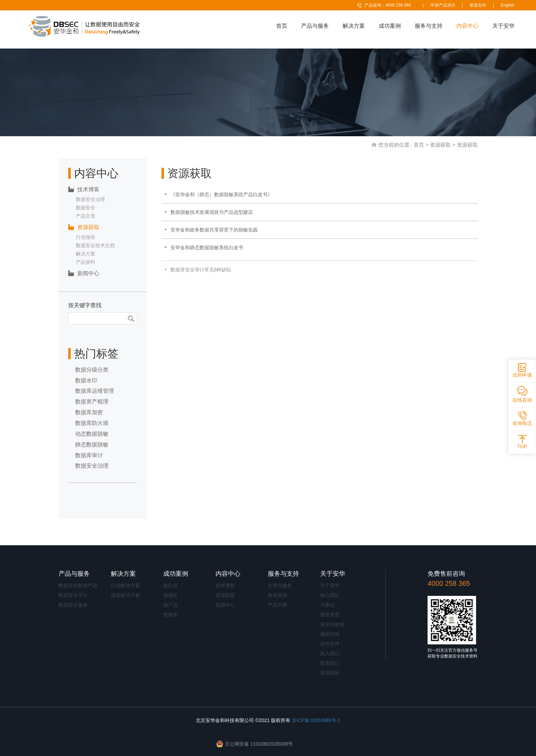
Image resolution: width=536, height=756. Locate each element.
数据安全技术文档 (95, 245)
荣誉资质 (330, 615)
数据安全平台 (73, 595)
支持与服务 (280, 585)
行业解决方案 (125, 585)
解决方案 (354, 26)
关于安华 (503, 26)
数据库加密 (89, 412)
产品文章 (86, 216)
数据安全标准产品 (78, 585)
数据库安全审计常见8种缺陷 (201, 274)
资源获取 (440, 145)
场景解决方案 (125, 595)
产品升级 (278, 605)
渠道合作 (478, 5)
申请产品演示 (443, 5)
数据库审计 (89, 455)
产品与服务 (315, 26)
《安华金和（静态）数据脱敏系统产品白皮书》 (221, 194)
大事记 (327, 605)
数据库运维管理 (95, 391)
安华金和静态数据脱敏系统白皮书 (207, 247)
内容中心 (467, 26)
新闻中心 (84, 273)
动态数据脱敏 (92, 434)
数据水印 (86, 380)
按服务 (170, 615)
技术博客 (84, 189)
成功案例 (390, 26)
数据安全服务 (73, 605)
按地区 (170, 595)
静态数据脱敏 (92, 445)
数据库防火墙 (92, 423)
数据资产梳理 (92, 402)
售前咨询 (278, 595)
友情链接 (330, 673)
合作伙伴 (330, 644)
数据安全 (86, 208)
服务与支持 (429, 26)
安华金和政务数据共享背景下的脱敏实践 (214, 230)
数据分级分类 (92, 370)
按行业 (170, 585)
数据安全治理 (90, 199)
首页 (282, 26)
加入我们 (330, 653)
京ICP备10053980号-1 (316, 720)
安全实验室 (332, 624)
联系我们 (330, 663)
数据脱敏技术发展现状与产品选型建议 (212, 212)
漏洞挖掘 (330, 634)
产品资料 (86, 262)
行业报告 (86, 237)
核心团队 (330, 595)
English (507, 5)
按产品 (170, 605)
